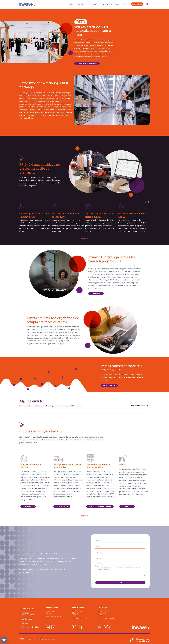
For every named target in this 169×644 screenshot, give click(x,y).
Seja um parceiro (105, 4)
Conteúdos (93, 4)
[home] (27, 4)
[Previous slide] (145, 202)
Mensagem (99, 563)
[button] (147, 4)
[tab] (83, 239)
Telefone (99, 552)
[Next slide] (149, 202)
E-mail (98, 547)
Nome (98, 541)
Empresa (99, 558)
